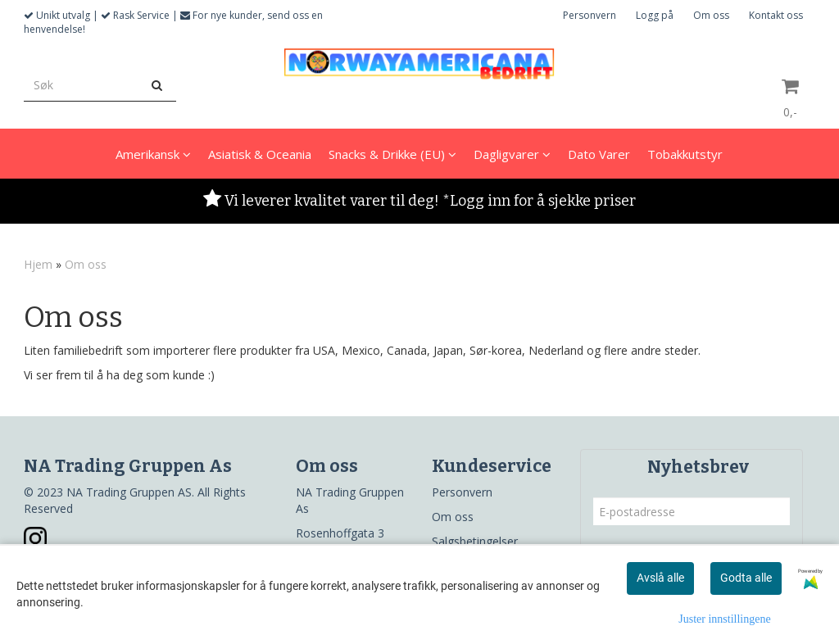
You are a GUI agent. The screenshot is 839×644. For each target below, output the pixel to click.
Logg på (655, 15)
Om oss (711, 15)
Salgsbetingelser (475, 541)
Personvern (590, 15)
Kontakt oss (776, 15)
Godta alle (746, 578)
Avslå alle (660, 578)
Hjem (38, 264)
